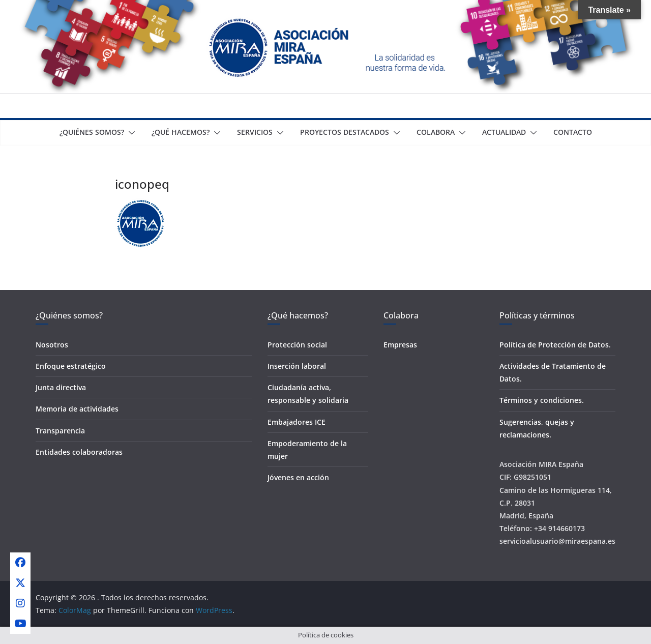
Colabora (436, 132)
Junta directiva (61, 387)
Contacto (573, 132)
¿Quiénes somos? (92, 132)
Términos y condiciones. (542, 400)
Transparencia (60, 431)
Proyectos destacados (345, 132)
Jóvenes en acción (298, 477)
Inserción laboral (297, 366)
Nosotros (52, 345)
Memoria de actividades (77, 409)
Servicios (255, 132)
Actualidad (504, 132)
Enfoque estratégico (71, 366)
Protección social (297, 345)
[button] (130, 133)
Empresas (400, 345)
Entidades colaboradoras (79, 452)
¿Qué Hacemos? (181, 132)
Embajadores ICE (297, 422)
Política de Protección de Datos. (555, 345)
